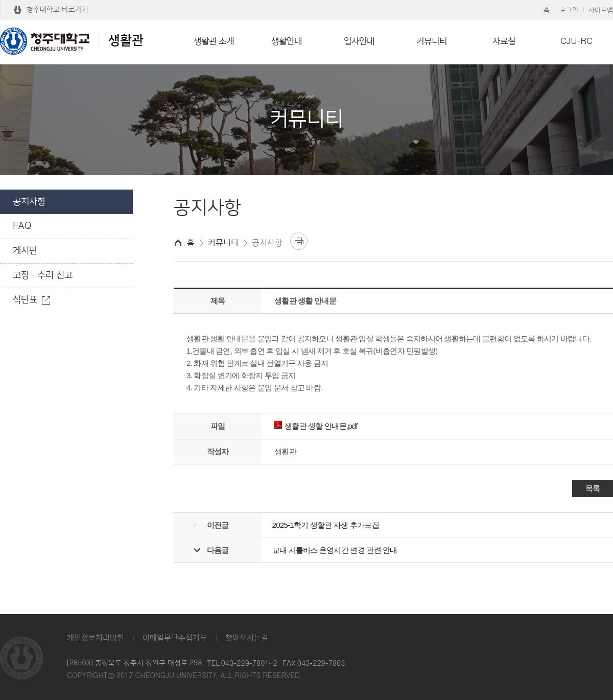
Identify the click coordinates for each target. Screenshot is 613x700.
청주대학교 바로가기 (57, 10)
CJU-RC (576, 41)
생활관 (72, 41)
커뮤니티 (432, 41)
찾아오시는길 (247, 638)
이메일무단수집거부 (175, 638)
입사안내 (359, 41)
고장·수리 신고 (43, 275)
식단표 (25, 300)
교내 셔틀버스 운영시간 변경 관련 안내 (335, 550)
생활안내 (287, 41)
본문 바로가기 (306, 1)
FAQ (22, 226)
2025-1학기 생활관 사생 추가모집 (326, 525)
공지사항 (29, 202)
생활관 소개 (214, 41)
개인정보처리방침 (96, 638)
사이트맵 (601, 10)
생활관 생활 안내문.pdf (316, 426)
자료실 (504, 41)
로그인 (569, 10)
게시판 (25, 251)
